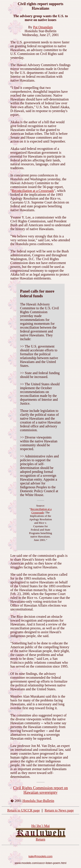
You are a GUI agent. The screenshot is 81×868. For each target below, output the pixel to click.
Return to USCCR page (24, 810)
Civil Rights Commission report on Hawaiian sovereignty (40, 790)
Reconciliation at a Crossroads (33, 191)
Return (41, 839)
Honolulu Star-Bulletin (38, 801)
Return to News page (59, 810)
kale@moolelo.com (40, 856)
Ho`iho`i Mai (40, 826)
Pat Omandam (43, 27)
